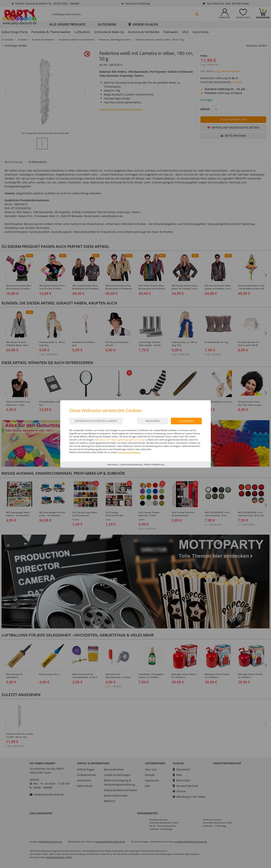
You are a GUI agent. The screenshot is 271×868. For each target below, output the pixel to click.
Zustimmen (186, 421)
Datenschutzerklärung (131, 464)
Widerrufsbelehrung (154, 464)
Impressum (113, 464)
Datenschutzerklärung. (129, 452)
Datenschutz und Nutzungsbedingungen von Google (120, 440)
